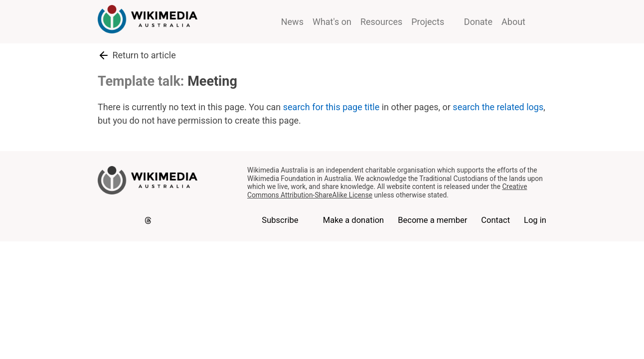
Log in (535, 220)
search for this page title (331, 107)
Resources (381, 22)
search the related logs (498, 107)
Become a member (432, 220)
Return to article (137, 55)
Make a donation (354, 220)
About (513, 22)
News (292, 22)
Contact (495, 220)
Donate (478, 22)
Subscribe (280, 220)
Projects (428, 22)
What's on (332, 22)
